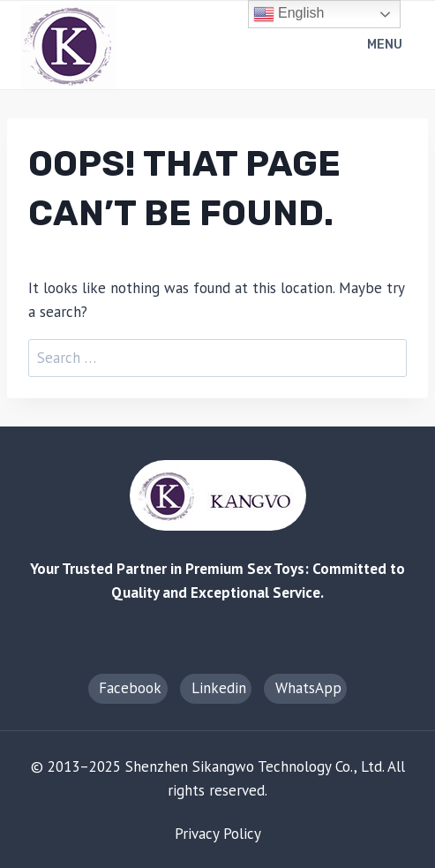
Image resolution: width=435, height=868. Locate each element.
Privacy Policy (218, 834)
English (289, 14)
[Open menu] (386, 45)
